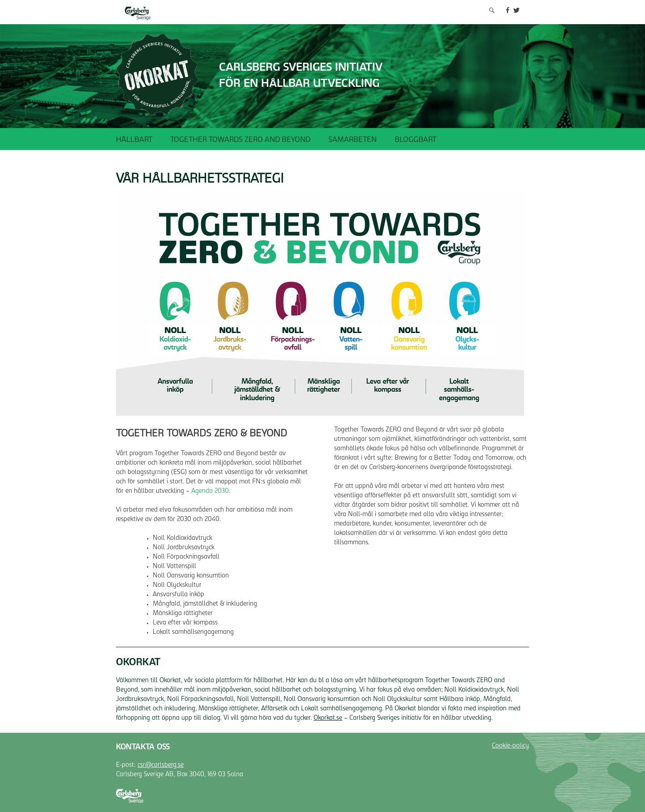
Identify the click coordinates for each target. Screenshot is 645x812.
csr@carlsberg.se (161, 765)
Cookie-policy (510, 746)
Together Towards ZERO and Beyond (240, 140)
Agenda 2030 (210, 491)
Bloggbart (415, 140)
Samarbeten (353, 140)
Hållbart (134, 140)
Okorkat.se (328, 718)
